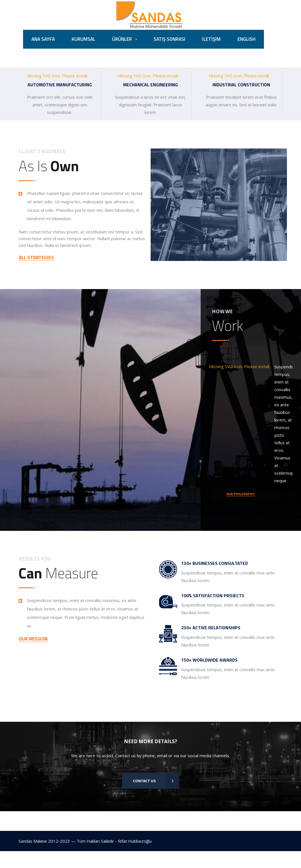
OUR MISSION (33, 640)
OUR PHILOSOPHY (240, 495)
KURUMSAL (83, 39)
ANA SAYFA (43, 39)
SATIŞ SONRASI (169, 39)
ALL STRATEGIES (36, 258)
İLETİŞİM (211, 39)
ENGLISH (246, 39)
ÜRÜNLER (122, 39)
